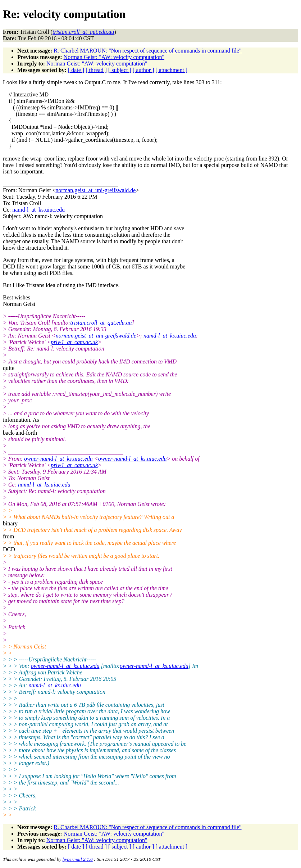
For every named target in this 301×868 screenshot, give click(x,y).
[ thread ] (96, 70)
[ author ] (143, 70)
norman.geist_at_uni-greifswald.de (95, 190)
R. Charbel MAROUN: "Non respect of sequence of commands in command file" (147, 51)
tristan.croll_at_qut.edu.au (101, 323)
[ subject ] (120, 70)
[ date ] (76, 70)
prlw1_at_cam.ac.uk (74, 342)
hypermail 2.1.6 (78, 859)
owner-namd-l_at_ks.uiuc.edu (58, 459)
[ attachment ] (171, 70)
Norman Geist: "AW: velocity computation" (114, 57)
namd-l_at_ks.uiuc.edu (38, 210)
